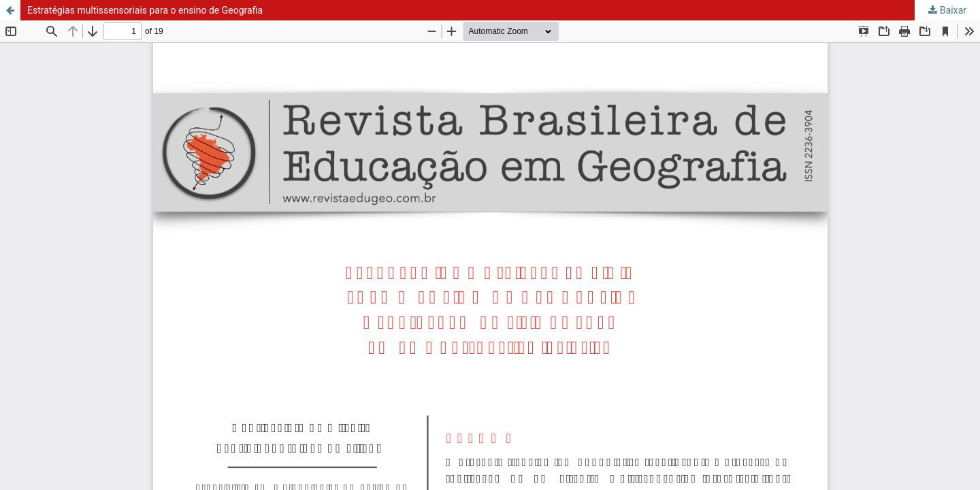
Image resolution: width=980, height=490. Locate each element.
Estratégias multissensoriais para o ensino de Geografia (145, 10)
